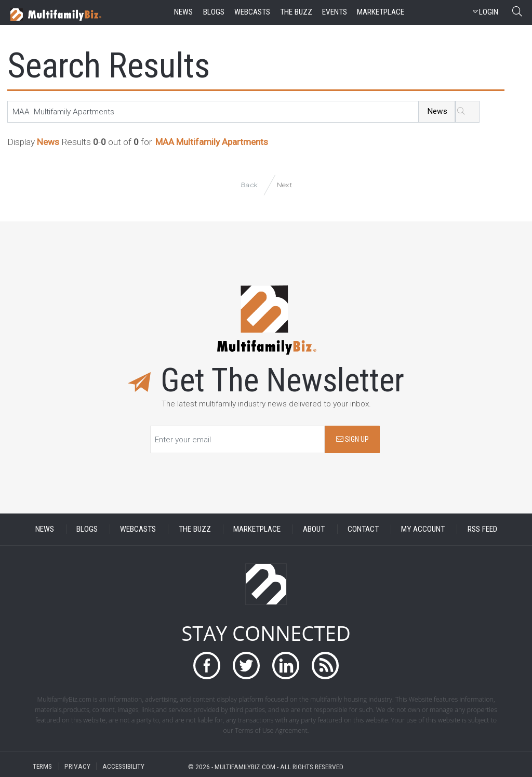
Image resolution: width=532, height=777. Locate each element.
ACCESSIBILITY (123, 766)
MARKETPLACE (257, 529)
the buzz (296, 12)
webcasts (252, 12)
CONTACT (363, 529)
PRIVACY (77, 766)
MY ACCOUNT (423, 529)
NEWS (45, 529)
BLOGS (87, 529)
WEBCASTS (138, 529)
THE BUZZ (195, 529)
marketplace (381, 12)
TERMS (42, 766)
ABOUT (314, 529)
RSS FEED (482, 529)
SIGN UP (353, 439)
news (183, 12)
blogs (214, 12)
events (335, 12)
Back (249, 185)
